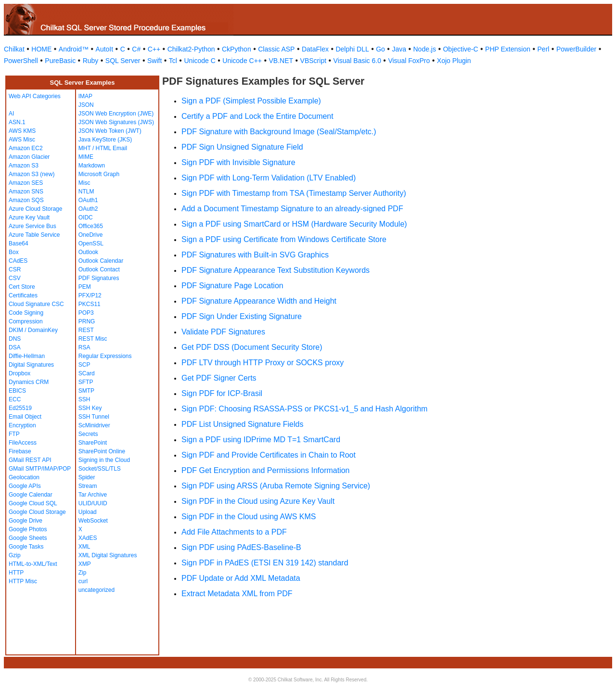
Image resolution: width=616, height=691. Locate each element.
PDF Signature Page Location (232, 286)
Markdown (92, 166)
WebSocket (93, 521)
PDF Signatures (99, 278)
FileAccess (23, 443)
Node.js (425, 49)
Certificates (23, 295)
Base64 (19, 243)
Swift (154, 61)
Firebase (20, 451)
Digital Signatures (31, 365)
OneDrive (91, 235)
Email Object (25, 417)
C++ (154, 49)
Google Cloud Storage (37, 512)
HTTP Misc (23, 581)
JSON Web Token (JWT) (110, 131)
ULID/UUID (93, 503)
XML (84, 547)
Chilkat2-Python (191, 49)
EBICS (17, 391)
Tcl (173, 61)
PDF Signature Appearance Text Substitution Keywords (276, 270)
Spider (87, 477)
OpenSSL (91, 243)
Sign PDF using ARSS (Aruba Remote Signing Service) (276, 486)
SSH (84, 399)
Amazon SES (26, 183)
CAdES (18, 261)
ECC (15, 399)
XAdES (88, 538)
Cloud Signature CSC (36, 304)
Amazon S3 (24, 166)
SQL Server (123, 61)
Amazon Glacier (29, 157)
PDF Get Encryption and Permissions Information (265, 470)
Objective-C (460, 49)
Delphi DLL (352, 49)
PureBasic (60, 61)
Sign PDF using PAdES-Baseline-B (241, 547)
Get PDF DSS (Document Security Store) (252, 347)
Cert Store (22, 287)
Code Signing (26, 313)
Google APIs (25, 486)
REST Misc (93, 339)
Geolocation (24, 477)
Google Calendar (31, 495)
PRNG (87, 321)
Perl (544, 49)
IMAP (85, 96)
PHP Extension (508, 49)
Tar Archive (93, 495)
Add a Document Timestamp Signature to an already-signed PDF (292, 209)
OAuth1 (88, 200)
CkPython (237, 49)
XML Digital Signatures (108, 555)
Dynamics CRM (29, 382)
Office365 (91, 226)
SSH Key (90, 408)
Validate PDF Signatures (223, 332)
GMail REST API (30, 460)
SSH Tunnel (94, 417)
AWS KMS (22, 131)
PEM (85, 287)
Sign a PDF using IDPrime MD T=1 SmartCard (261, 440)
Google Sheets (28, 538)
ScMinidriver (94, 425)
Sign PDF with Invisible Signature (238, 162)
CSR (15, 269)
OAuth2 (88, 209)
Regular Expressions (105, 356)
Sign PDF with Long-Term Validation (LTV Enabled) (269, 178)
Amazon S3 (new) (32, 174)
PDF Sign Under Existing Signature (242, 316)
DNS (15, 339)
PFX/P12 (90, 295)
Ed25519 (20, 408)
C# (136, 49)
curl (83, 581)
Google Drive (26, 521)
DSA (15, 347)
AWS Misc (22, 140)
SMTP (86, 391)
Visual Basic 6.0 (357, 61)
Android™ (74, 49)
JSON (86, 105)
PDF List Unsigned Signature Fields (242, 424)
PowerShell (21, 61)
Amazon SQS (26, 200)
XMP (85, 564)
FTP (14, 434)
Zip (83, 573)
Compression (26, 321)
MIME (86, 157)
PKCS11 (90, 304)
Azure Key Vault (29, 218)
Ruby (91, 61)
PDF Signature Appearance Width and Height (259, 301)
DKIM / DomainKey (33, 330)
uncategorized (96, 590)
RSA (84, 347)
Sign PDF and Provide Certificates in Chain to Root (269, 455)
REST (86, 330)
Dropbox (19, 373)
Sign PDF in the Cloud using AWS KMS (249, 517)
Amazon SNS (26, 192)
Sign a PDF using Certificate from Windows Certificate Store (284, 239)
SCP (84, 365)
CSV (15, 278)
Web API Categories (35, 96)
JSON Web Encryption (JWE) (116, 114)
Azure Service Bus (32, 226)
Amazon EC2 (26, 148)
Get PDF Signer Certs (219, 378)
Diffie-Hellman (27, 356)
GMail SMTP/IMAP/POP (40, 469)
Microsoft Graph (99, 174)
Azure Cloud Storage (35, 209)
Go (380, 49)
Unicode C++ (242, 61)
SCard (87, 373)
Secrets (88, 434)
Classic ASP (276, 49)
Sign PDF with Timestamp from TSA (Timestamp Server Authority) (294, 193)
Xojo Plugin (454, 61)
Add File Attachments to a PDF (234, 532)
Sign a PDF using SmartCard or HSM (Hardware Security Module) (294, 224)
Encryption (22, 425)
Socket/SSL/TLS (100, 469)
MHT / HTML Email (103, 148)
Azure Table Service (34, 235)
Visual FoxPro (409, 61)
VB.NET (281, 61)
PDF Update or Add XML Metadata (241, 578)
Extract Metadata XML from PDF (237, 594)
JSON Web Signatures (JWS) (116, 122)
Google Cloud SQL (33, 503)
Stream (88, 486)
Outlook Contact (99, 269)
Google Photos (28, 529)
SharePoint (93, 443)
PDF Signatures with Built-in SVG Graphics (255, 255)
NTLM (86, 192)
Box (14, 252)
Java (399, 49)
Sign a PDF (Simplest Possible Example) (251, 101)
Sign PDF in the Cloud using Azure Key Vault (258, 501)
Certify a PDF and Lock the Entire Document (257, 116)
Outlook (88, 252)
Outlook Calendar (101, 261)
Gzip (15, 555)
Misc (84, 183)
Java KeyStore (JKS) (105, 140)
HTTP (16, 573)
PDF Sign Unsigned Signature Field (242, 147)
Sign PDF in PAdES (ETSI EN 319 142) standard (265, 563)
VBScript (313, 61)
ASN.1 (17, 122)
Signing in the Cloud (104, 460)
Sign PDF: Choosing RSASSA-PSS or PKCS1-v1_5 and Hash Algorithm (304, 409)
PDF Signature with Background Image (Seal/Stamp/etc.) (279, 132)
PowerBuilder (576, 49)
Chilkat (14, 49)
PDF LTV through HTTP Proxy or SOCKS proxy (263, 363)
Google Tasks (26, 547)
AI (11, 114)
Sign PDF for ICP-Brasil (222, 393)
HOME (41, 49)
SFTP (86, 382)
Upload (88, 512)
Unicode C (199, 61)
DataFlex (315, 49)
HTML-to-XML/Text (33, 564)
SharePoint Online (102, 451)
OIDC (86, 218)
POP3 (86, 313)
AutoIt (105, 49)
